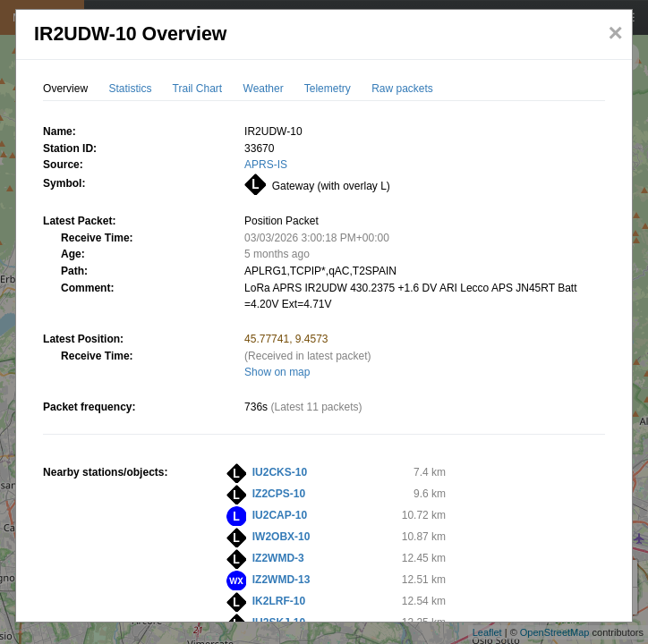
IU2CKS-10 (280, 472)
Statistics (130, 89)
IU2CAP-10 (280, 515)
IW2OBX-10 (281, 537)
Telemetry (328, 89)
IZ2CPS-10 (279, 494)
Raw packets (402, 89)
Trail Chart (198, 89)
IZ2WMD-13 (281, 580)
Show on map (277, 372)
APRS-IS (266, 165)
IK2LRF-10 (279, 601)
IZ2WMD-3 (278, 558)
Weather (264, 89)
